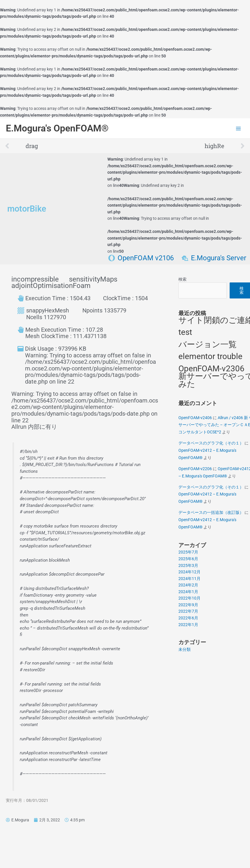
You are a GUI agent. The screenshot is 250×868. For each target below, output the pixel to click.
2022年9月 (188, 605)
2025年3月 (188, 565)
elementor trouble (210, 356)
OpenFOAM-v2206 (195, 469)
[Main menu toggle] (239, 128)
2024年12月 (189, 572)
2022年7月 (188, 611)
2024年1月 (188, 592)
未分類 (185, 649)
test (185, 332)
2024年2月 (188, 585)
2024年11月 (189, 579)
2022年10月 (189, 598)
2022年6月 (188, 618)
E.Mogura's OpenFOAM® (57, 128)
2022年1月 (188, 625)
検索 (182, 279)
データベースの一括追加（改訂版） (211, 512)
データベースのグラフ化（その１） (211, 443)
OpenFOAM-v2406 (195, 418)
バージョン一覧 (208, 344)
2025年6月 (188, 559)
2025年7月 (188, 552)
